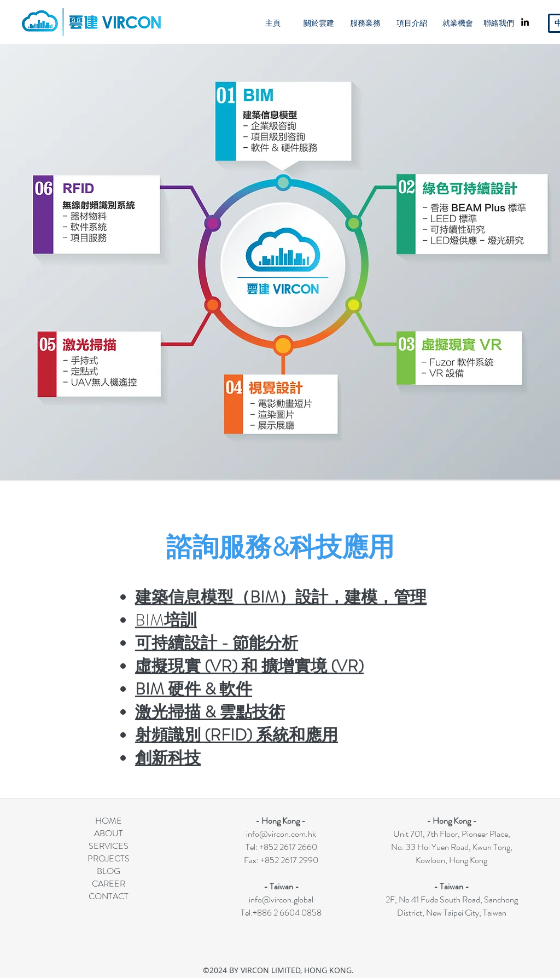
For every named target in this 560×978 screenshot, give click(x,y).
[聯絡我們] (499, 23)
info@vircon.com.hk (281, 834)
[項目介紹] (412, 23)
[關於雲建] (319, 23)
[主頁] (273, 23)
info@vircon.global (281, 899)
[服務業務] (365, 23)
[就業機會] (458, 23)
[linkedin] (525, 22)
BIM (166, 620)
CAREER (109, 884)
